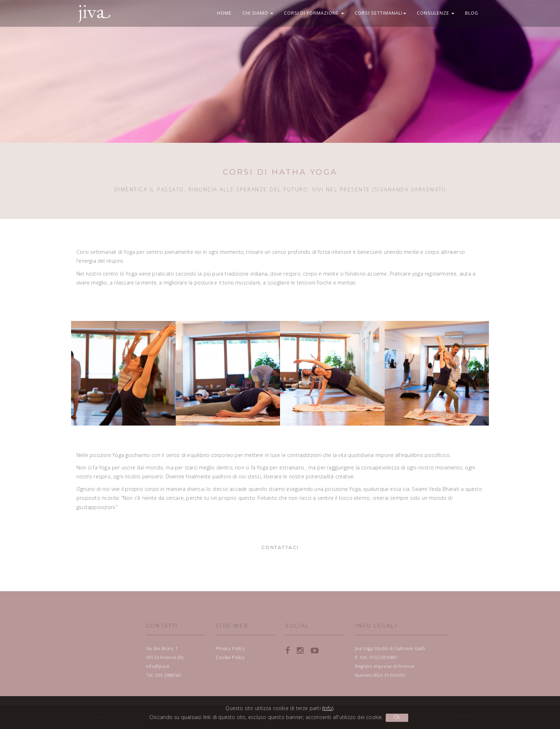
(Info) (328, 708)
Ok (397, 717)
